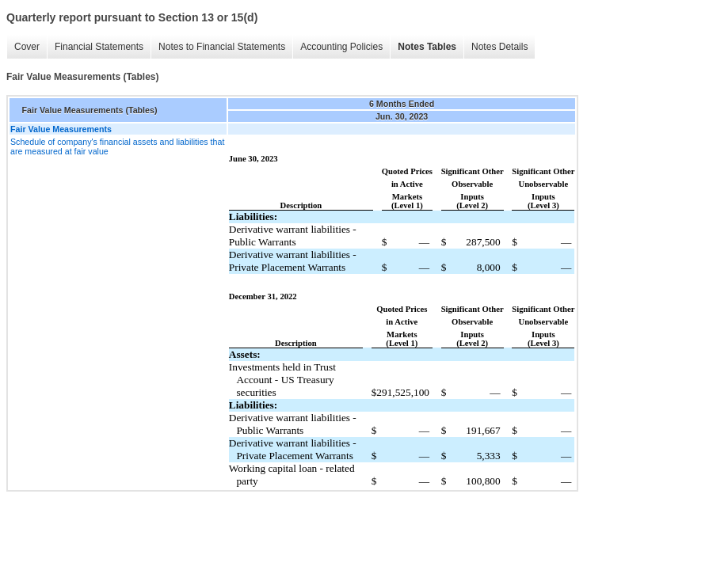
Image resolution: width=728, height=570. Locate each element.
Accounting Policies (341, 47)
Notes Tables (427, 47)
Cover (27, 47)
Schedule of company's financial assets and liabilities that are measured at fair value (117, 146)
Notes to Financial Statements (222, 47)
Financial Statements (99, 47)
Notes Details (499, 47)
